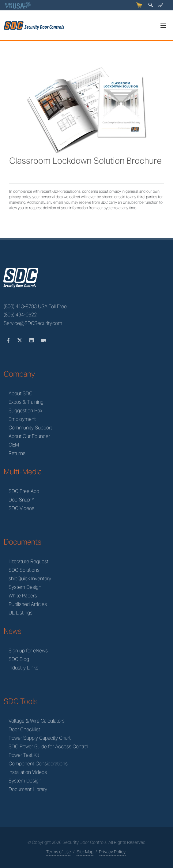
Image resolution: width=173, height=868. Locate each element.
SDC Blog (19, 659)
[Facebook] (9, 340)
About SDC (21, 394)
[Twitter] (20, 340)
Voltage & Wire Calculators (37, 721)
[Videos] (43, 340)
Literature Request (28, 562)
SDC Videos (21, 508)
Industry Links (23, 668)
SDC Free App (24, 491)
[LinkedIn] (32, 340)
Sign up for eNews (28, 651)
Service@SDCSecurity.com (33, 323)
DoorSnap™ (21, 500)
